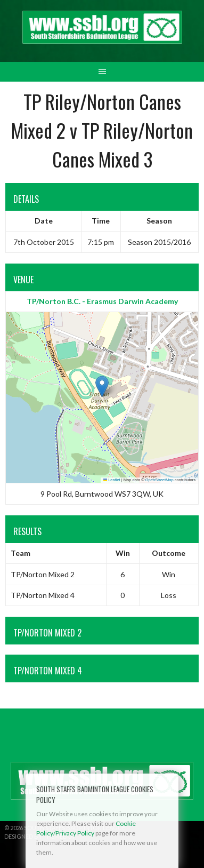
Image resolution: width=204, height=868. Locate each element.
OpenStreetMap (160, 480)
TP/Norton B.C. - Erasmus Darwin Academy (102, 301)
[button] (102, 387)
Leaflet (112, 480)
